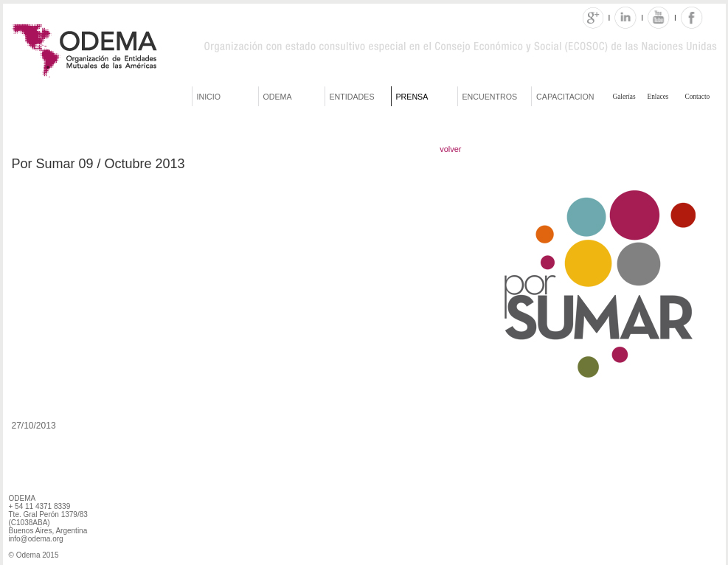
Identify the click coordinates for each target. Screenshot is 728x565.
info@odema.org (36, 539)
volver (450, 149)
